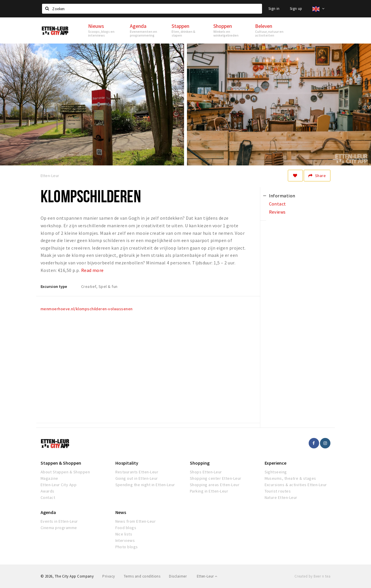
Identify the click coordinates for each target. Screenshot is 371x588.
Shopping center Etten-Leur (215, 478)
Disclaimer (178, 576)
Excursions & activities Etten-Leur (296, 485)
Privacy (109, 576)
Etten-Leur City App (59, 485)
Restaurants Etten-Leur (137, 472)
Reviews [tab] (277, 212)
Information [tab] (282, 196)
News (121, 512)
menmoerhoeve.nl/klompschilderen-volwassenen (87, 309)
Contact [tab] (278, 204)
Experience (275, 463)
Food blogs (126, 528)
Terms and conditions (142, 576)
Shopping (200, 463)
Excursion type (54, 286)
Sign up (296, 9)
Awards (48, 491)
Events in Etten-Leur (59, 521)
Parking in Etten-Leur (209, 491)
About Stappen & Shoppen (65, 472)
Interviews (125, 540)
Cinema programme (59, 528)
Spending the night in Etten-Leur (145, 485)
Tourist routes (278, 491)
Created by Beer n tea (312, 576)
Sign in (274, 9)
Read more (92, 270)
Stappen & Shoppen (61, 463)
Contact (48, 497)
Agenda (48, 512)
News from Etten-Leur (136, 521)
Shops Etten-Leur (206, 472)
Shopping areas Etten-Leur (215, 485)
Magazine (49, 478)
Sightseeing (276, 472)
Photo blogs (127, 547)
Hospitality (127, 463)
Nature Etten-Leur (281, 497)
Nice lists (124, 534)
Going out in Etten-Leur (137, 478)
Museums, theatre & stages (290, 478)
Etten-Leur (207, 576)
